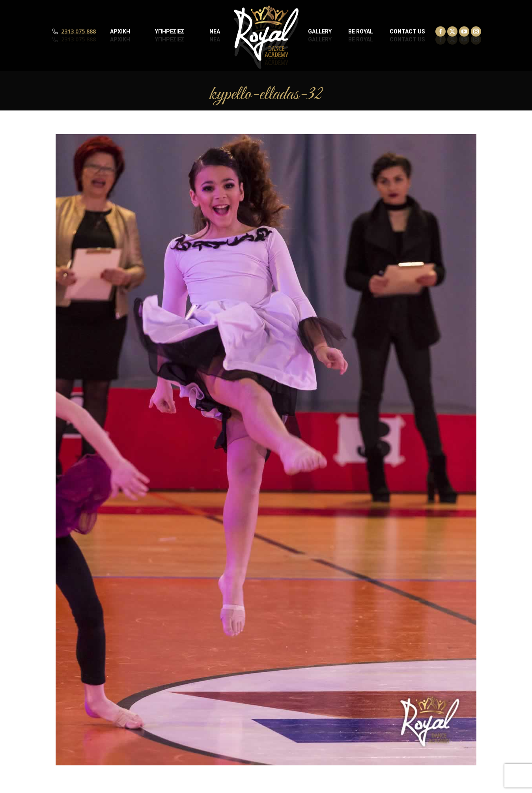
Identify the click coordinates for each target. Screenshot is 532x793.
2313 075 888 (78, 39)
